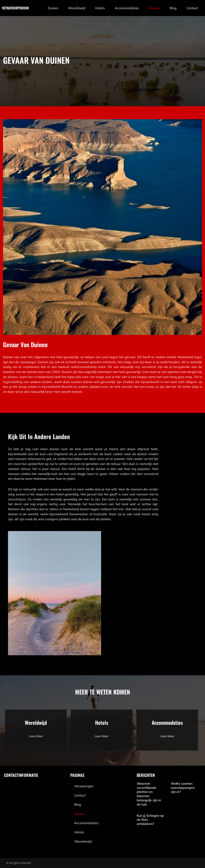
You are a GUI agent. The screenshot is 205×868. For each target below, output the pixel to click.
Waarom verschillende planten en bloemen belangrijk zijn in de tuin (149, 794)
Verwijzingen (84, 786)
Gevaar (154, 8)
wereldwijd (77, 8)
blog (173, 8)
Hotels (100, 8)
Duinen (53, 8)
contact (192, 8)
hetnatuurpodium (15, 8)
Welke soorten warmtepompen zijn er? (183, 788)
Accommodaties (127, 8)
